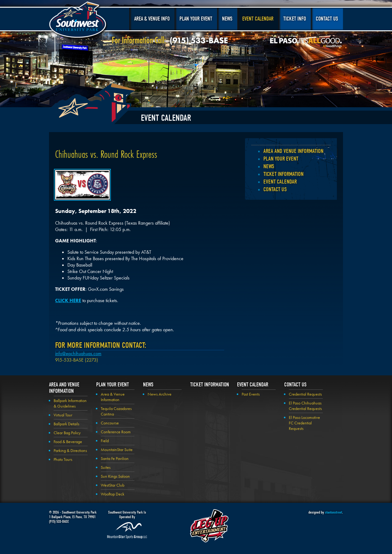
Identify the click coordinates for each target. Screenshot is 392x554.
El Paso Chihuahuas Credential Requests (305, 406)
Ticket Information (283, 174)
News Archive (160, 394)
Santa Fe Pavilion (115, 458)
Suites (106, 467)
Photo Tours (63, 459)
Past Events (251, 394)
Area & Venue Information (113, 397)
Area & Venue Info (152, 19)
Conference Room (116, 432)
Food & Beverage (68, 442)
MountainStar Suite (117, 450)
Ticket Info (295, 19)
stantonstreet (334, 512)
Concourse (110, 423)
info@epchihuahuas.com (78, 353)
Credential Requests (305, 394)
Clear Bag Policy (67, 433)
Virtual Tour (63, 415)
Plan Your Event (196, 19)
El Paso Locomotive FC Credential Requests (304, 423)
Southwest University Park (79, 21)
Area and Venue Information (293, 151)
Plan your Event (281, 159)
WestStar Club (113, 485)
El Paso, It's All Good (306, 43)
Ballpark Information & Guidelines (70, 403)
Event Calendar (258, 19)
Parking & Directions (70, 450)
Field (105, 441)
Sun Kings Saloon (115, 476)
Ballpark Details (66, 424)
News (227, 19)
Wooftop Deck (113, 494)
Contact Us (327, 19)
